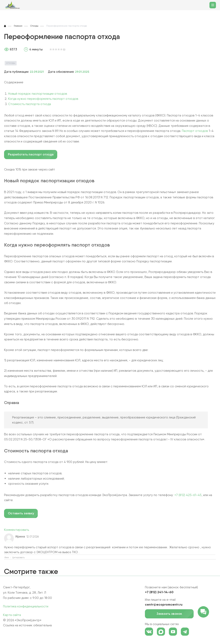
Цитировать (18, 558)
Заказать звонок (172, 614)
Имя (7, 558)
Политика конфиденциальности (26, 606)
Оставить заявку (21, 513)
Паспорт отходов (195, 131)
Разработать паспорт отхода (31, 154)
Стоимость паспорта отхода (30, 104)
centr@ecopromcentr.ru (164, 604)
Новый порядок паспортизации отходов (38, 94)
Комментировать (17, 530)
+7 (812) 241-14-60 (159, 592)
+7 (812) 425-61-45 (188, 495)
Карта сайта (12, 615)
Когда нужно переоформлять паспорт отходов (43, 99)
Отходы (11, 63)
